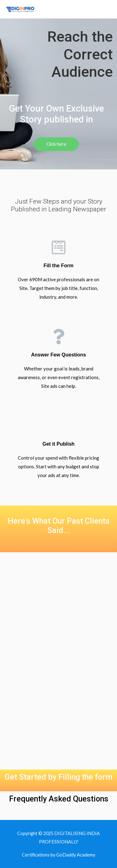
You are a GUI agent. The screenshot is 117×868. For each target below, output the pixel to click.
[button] (56, 144)
